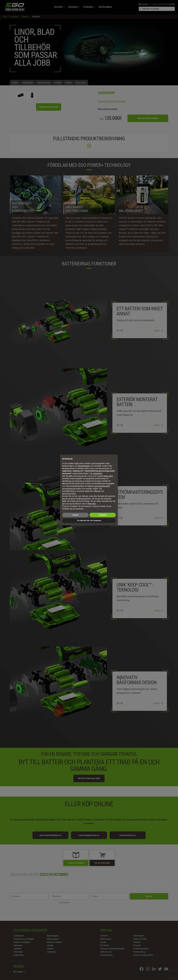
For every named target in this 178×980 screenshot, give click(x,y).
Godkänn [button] (103, 515)
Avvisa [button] (75, 515)
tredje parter (108, 476)
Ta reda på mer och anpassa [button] (89, 520)
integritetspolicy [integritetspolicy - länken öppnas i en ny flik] (84, 466)
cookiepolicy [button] (98, 473)
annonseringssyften (102, 486)
